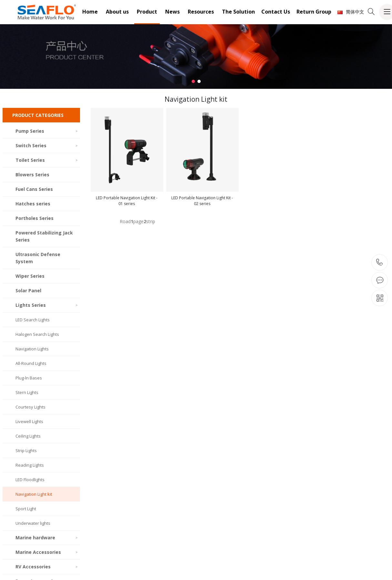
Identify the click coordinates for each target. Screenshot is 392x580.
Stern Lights (27, 392)
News (172, 12)
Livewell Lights (29, 421)
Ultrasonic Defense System (38, 258)
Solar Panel (28, 290)
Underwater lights (33, 523)
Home (90, 12)
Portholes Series (35, 218)
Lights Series (47, 305)
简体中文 (351, 12)
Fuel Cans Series (34, 189)
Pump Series (47, 131)
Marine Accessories (47, 552)
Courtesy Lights (30, 407)
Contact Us (276, 12)
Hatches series (33, 204)
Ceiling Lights (28, 436)
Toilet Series (47, 160)
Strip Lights (26, 451)
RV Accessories (47, 567)
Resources (201, 12)
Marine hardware (47, 538)
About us (117, 12)
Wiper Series (30, 276)
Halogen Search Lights (37, 334)
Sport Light (26, 509)
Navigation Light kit (34, 494)
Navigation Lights (32, 349)
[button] (193, 81)
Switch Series (47, 145)
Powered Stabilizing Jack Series (44, 236)
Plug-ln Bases (29, 378)
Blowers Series (32, 175)
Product (147, 12)
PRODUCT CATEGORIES (38, 115)
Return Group (314, 12)
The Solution (238, 12)
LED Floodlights (30, 480)
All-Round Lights (31, 363)
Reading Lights (30, 465)
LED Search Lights (33, 320)
